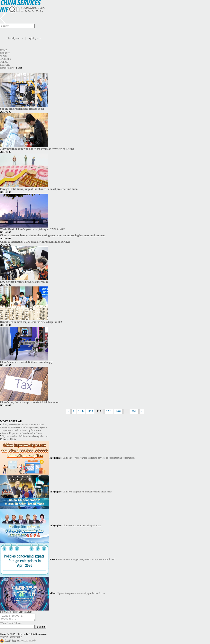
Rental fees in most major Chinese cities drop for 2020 (32, 322)
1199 (90, 411)
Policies (5, 53)
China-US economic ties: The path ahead (82, 526)
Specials (5, 59)
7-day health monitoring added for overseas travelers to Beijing (37, 149)
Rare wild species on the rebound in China (22, 433)
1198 (81, 411)
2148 (134, 411)
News (3, 56)
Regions (5, 65)
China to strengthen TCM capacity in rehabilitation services (35, 242)
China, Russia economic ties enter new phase (23, 425)
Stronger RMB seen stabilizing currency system (24, 427)
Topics (4, 62)
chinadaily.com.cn (14, 38)
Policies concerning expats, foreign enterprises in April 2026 (87, 559)
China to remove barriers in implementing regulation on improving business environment (52, 235)
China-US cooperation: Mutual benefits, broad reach (87, 492)
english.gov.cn (34, 38)
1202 (118, 411)
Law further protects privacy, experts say (24, 282)
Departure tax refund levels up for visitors (21, 430)
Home (3, 50)
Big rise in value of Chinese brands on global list (25, 436)
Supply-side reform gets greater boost (22, 109)
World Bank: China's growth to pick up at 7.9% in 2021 (33, 229)
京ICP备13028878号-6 (11, 638)
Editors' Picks (8, 439)
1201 (109, 411)
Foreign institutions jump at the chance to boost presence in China (39, 189)
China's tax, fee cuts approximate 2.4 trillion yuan (29, 402)
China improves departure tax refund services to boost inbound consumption (99, 458)
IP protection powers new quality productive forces (81, 593)
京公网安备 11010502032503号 (20, 642)
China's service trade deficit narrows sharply (26, 362)
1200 (99, 411)
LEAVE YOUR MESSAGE (16, 612)
